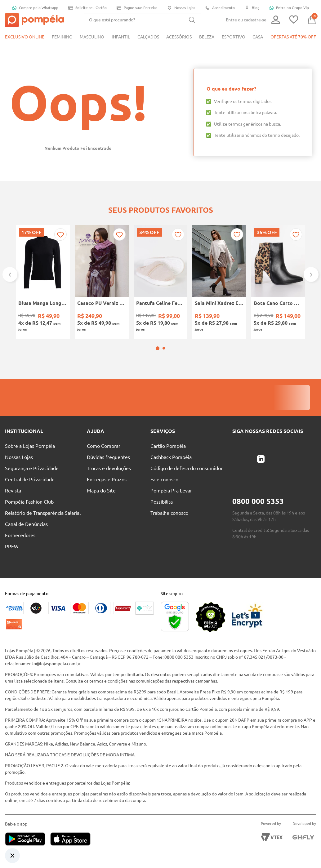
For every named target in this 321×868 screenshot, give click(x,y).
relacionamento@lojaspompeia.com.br (43, 664)
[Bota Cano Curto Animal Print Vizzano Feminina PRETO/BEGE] (278, 282)
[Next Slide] (311, 274)
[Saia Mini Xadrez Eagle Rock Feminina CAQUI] (219, 282)
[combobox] (142, 20)
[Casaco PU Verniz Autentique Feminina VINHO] (102, 282)
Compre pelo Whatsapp (35, 8)
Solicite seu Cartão (87, 8)
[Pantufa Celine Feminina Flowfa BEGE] (161, 282)
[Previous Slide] (10, 274)
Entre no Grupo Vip (289, 8)
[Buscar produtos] (192, 20)
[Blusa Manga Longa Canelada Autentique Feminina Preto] (43, 282)
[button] (158, 348)
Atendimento (220, 8)
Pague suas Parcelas (137, 8)
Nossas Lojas (181, 8)
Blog (252, 8)
